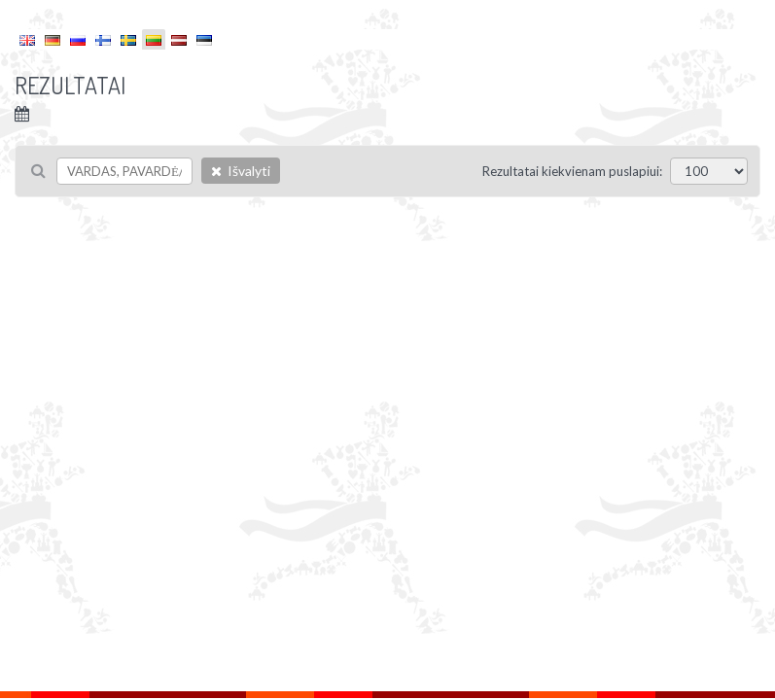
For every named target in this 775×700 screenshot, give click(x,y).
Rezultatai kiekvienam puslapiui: (572, 171)
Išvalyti (241, 171)
